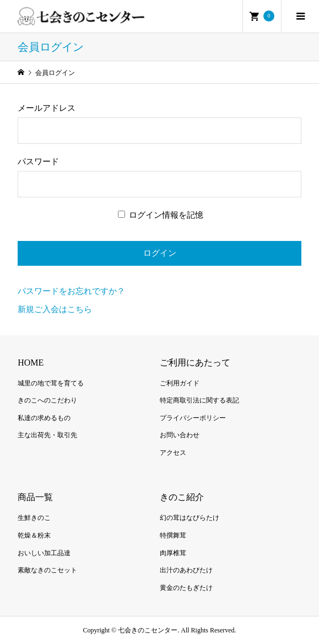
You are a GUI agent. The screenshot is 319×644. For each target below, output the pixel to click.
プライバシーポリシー (193, 418)
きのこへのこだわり (47, 400)
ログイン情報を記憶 (161, 215)
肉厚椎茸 (173, 553)
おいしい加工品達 (44, 553)
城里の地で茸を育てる (51, 383)
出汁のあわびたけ (186, 570)
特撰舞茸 (173, 535)
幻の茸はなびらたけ (190, 518)
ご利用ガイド (180, 383)
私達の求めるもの (44, 418)
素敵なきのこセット (47, 570)
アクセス (173, 453)
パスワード (38, 162)
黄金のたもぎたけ (186, 588)
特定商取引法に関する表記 (199, 400)
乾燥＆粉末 (34, 535)
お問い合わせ (180, 435)
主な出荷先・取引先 (47, 435)
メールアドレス (47, 108)
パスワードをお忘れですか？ (71, 291)
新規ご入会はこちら (55, 309)
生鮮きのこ (34, 518)
